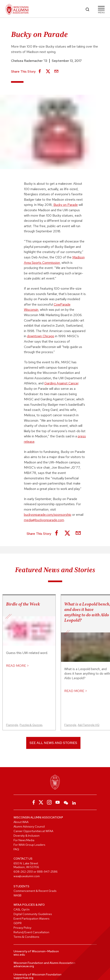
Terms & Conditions (26, 937)
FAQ (16, 849)
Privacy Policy (22, 928)
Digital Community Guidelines (33, 914)
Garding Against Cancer (61, 383)
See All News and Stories (53, 743)
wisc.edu (19, 955)
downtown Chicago (41, 336)
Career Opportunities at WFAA (33, 831)
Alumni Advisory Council (29, 826)
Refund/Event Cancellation (31, 932)
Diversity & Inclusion (27, 836)
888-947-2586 (47, 872)
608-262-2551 (23, 872)
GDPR (18, 923)
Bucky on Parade (66, 205)
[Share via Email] (56, 72)
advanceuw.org (24, 966)
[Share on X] (48, 72)
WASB (17, 895)
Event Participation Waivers (31, 919)
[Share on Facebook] (40, 72)
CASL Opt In (22, 909)
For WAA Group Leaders (29, 845)
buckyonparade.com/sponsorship (48, 515)
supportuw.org (23, 978)
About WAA (21, 822)
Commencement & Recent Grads (35, 891)
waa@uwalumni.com (27, 876)
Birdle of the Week (23, 604)
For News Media (24, 840)
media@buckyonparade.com (44, 520)
